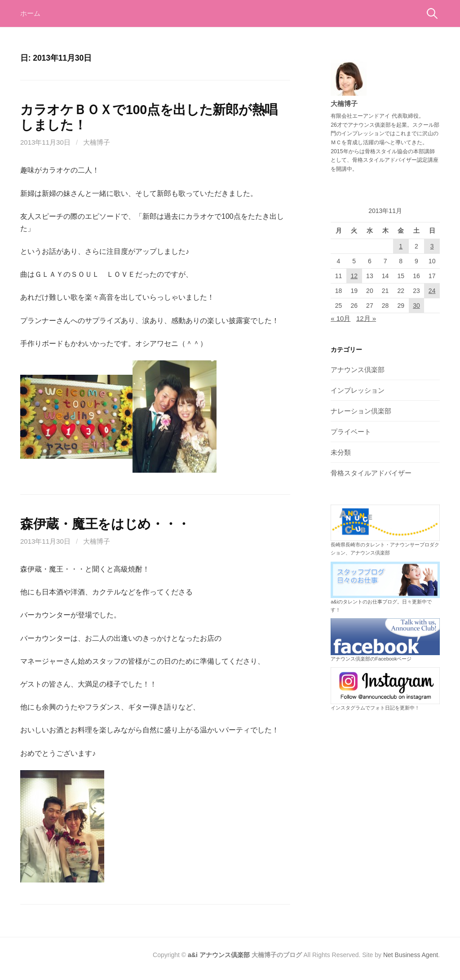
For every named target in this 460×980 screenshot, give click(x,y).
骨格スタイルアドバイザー (371, 473)
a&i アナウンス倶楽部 (219, 955)
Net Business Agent (411, 955)
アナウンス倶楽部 (358, 370)
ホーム (30, 13)
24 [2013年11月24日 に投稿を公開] (432, 291)
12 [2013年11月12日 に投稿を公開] (354, 276)
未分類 (341, 452)
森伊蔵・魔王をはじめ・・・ (105, 524)
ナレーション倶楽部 (361, 411)
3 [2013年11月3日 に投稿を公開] (432, 246)
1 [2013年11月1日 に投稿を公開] (401, 246)
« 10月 (341, 318)
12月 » (366, 318)
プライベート (351, 432)
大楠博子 (97, 142)
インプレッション (358, 390)
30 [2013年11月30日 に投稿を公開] (416, 306)
